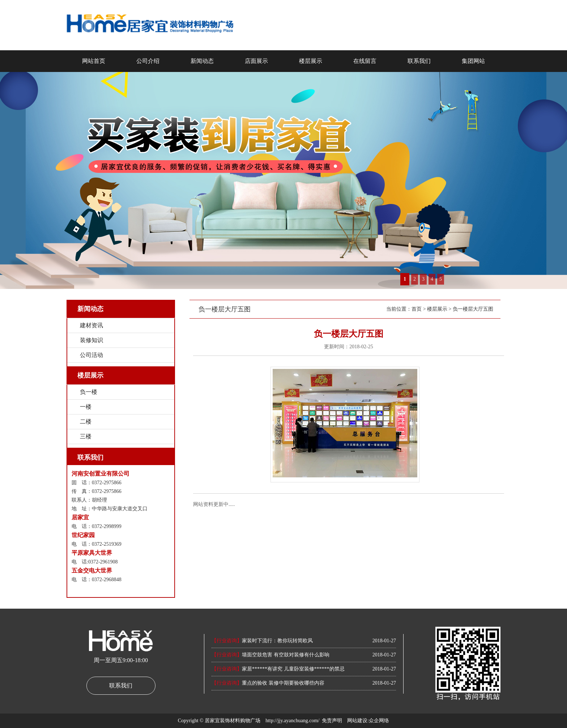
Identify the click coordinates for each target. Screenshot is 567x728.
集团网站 (473, 61)
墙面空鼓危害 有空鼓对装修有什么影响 (270, 655)
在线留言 (365, 61)
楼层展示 (311, 61)
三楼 (86, 436)
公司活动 (91, 355)
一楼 (86, 407)
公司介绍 (148, 61)
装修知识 (91, 340)
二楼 (86, 422)
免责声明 (332, 721)
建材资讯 (91, 325)
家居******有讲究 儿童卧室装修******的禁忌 (278, 669)
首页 (417, 309)
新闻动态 (202, 61)
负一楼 (89, 392)
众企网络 (379, 721)
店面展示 (256, 61)
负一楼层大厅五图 (473, 309)
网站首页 (94, 61)
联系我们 (419, 61)
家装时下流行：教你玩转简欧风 (262, 641)
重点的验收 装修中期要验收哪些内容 (268, 683)
